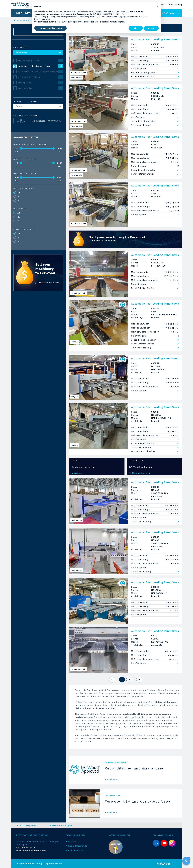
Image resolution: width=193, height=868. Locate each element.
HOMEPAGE (20, 20)
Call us (77, 473)
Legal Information (77, 846)
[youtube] (164, 843)
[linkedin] (156, 843)
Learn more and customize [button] (50, 28)
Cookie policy (74, 850)
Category (20, 47)
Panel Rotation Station (24, 188)
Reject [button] (136, 28)
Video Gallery (175, 4)
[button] (157, 6)
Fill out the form (140, 473)
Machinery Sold (26, 825)
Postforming (19, 209)
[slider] (21, 148)
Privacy (71, 841)
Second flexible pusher (24, 229)
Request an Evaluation (47, 283)
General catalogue (61, 825)
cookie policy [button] (118, 14)
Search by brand (26, 101)
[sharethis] (186, 861)
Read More (111, 779)
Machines (24, 13)
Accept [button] (151, 28)
